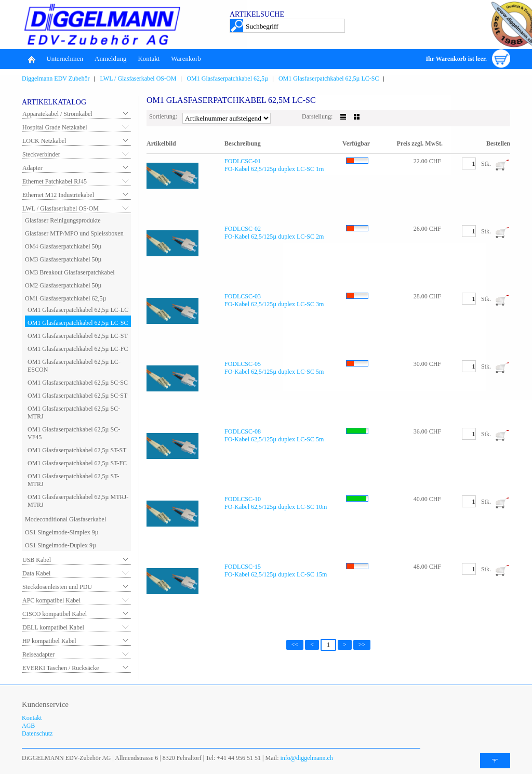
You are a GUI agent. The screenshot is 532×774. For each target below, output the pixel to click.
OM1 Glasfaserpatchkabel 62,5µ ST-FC (77, 463)
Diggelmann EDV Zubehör (56, 78)
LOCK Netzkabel (44, 141)
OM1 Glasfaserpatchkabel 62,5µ (227, 78)
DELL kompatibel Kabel (53, 627)
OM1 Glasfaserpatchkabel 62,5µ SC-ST (77, 396)
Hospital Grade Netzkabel (55, 127)
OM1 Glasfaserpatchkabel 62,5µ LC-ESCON (74, 366)
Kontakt (149, 58)
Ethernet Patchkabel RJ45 (55, 181)
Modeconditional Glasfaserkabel (65, 519)
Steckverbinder (41, 154)
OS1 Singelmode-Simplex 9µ (62, 532)
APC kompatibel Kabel (51, 600)
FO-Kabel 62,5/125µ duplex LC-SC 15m (276, 574)
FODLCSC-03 (243, 296)
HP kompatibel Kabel (49, 641)
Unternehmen (65, 58)
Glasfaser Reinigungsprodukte (63, 220)
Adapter (32, 168)
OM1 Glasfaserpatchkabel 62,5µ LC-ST (78, 336)
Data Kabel (36, 573)
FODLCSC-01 (243, 161)
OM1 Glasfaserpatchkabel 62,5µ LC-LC (78, 310)
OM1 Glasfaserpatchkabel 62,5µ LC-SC (329, 78)
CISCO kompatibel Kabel (55, 614)
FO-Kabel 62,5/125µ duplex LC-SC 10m (276, 507)
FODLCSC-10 (243, 499)
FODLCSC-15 (243, 567)
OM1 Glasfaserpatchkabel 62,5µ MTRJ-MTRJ (78, 501)
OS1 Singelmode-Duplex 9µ (61, 545)
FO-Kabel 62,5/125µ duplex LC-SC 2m (274, 237)
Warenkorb (186, 58)
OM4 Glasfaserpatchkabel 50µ (63, 246)
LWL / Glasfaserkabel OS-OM (138, 78)
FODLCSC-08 (243, 431)
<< (295, 645)
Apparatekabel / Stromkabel (57, 114)
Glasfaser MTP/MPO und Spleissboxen (74, 233)
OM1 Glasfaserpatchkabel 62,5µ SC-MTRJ (74, 412)
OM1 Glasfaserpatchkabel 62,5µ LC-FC (78, 349)
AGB (28, 726)
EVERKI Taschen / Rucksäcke (61, 668)
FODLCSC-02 (243, 229)
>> (362, 645)
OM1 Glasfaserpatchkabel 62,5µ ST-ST (77, 450)
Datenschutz (37, 733)
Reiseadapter (38, 654)
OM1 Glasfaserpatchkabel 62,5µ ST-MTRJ (73, 480)
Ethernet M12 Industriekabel (58, 195)
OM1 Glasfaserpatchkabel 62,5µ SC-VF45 (74, 433)
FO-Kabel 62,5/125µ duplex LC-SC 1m (274, 169)
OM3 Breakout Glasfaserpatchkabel (70, 272)
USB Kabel (37, 560)
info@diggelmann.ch (306, 758)
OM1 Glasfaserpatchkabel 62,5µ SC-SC (78, 383)
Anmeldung (110, 58)
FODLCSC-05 (243, 364)
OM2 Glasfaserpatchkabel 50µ (63, 285)
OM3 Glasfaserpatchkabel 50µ (63, 259)
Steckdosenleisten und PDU (57, 587)
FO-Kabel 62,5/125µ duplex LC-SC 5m (274, 372)
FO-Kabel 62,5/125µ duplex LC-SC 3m (274, 304)
